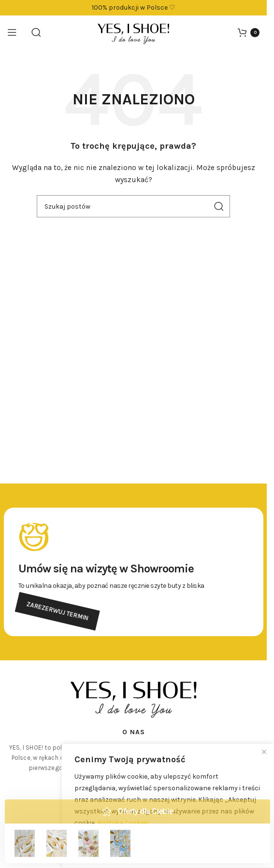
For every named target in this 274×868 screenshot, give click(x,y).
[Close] (264, 752)
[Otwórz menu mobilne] (12, 32)
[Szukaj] (36, 32)
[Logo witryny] (133, 32)
